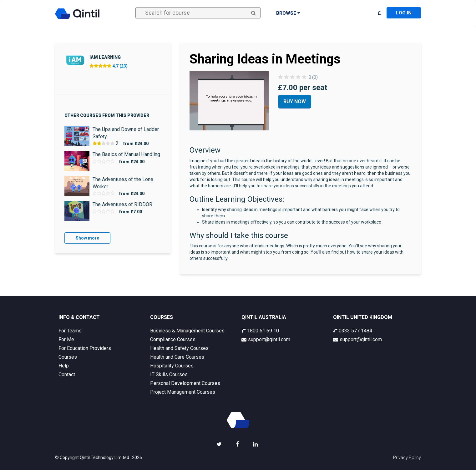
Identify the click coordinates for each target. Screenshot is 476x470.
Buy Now (295, 101)
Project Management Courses (183, 392)
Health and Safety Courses (179, 348)
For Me (66, 339)
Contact (67, 374)
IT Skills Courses (169, 374)
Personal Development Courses (185, 383)
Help (64, 366)
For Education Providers (85, 348)
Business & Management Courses (187, 331)
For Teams (70, 331)
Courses (68, 357)
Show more (87, 238)
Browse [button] (288, 13)
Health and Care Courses (177, 357)
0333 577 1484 (353, 331)
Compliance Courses (173, 339)
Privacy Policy (407, 457)
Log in (404, 13)
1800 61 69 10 (260, 331)
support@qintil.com (266, 339)
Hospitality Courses (172, 366)
